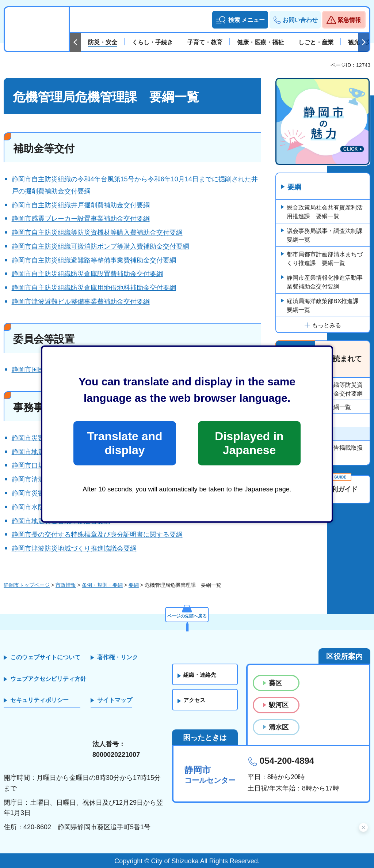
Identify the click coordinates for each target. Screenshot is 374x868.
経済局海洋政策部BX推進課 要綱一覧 (326, 306)
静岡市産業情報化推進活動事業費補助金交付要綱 (325, 282)
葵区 (275, 683)
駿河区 (279, 705)
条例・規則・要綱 (102, 585)
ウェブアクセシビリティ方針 (48, 679)
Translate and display (125, 443)
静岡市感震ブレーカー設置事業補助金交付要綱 (81, 219)
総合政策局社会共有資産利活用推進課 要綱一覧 (325, 212)
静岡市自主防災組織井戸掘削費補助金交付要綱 (81, 205)
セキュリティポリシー (39, 700)
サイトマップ (115, 700)
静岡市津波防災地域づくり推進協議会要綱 (74, 548)
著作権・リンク (118, 657)
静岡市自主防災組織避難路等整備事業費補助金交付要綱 (94, 260)
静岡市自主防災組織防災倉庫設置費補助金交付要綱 (87, 274)
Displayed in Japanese (249, 443)
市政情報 (66, 585)
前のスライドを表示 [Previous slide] (75, 42)
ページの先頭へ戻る (187, 614)
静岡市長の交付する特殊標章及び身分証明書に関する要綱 (97, 535)
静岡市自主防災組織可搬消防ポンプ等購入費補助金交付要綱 (100, 246)
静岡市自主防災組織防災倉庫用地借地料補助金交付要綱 (94, 288)
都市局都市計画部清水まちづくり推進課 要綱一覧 (325, 259)
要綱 (295, 188)
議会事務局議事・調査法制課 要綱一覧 (328, 236)
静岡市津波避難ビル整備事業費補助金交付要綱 (81, 302)
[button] (240, 20)
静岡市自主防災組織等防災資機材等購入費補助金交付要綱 (97, 233)
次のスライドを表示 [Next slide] (364, 42)
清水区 (279, 727)
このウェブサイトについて (45, 657)
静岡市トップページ (27, 585)
